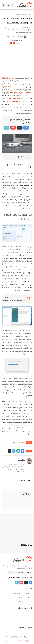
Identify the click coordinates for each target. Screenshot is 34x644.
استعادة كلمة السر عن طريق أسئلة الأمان (19, 93)
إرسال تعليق (25, 494)
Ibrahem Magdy (25, 641)
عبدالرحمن (21, 37)
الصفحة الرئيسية (28, 14)
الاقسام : (30, 572)
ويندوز (14, 442)
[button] (22, 451)
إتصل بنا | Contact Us (25, 597)
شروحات (18, 14)
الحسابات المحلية (7, 87)
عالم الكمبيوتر (10, 637)
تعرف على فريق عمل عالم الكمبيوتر (21, 593)
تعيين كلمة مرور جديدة (18, 84)
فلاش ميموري (15, 101)
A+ (14, 43)
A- (11, 43)
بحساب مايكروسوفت (8, 78)
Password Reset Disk (13, 98)
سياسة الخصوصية (26, 601)
